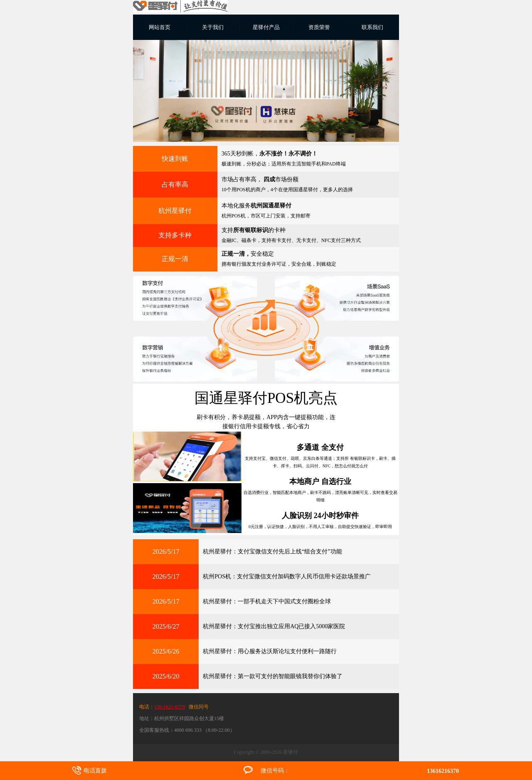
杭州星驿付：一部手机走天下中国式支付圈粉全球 (267, 601)
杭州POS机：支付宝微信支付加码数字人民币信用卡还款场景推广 (287, 576)
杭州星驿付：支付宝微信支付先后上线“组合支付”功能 (272, 552)
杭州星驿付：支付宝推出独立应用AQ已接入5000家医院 (274, 626)
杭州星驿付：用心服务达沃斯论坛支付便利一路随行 (270, 651)
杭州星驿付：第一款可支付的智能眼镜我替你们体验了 (273, 676)
